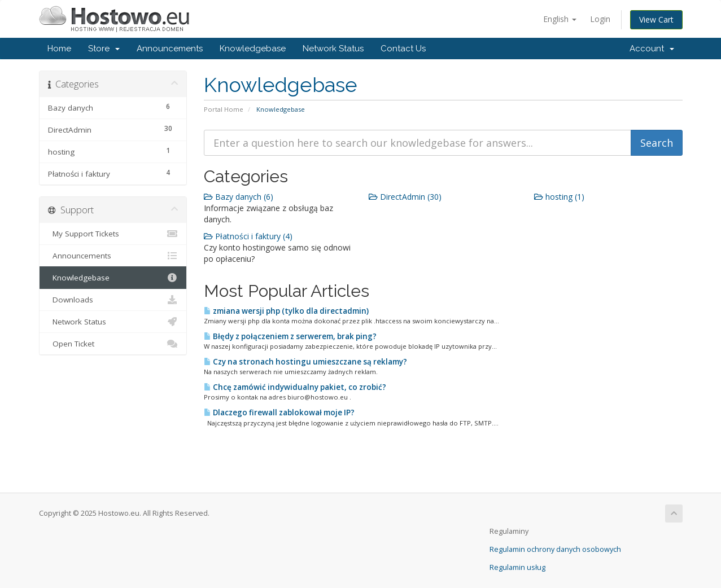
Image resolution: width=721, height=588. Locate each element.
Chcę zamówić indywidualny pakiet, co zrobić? (295, 387)
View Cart (656, 19)
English (560, 19)
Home (59, 49)
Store (104, 49)
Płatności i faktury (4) (248, 236)
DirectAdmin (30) (405, 197)
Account (652, 49)
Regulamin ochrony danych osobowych (555, 549)
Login (600, 19)
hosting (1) (559, 197)
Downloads (113, 300)
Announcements (170, 49)
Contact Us (403, 49)
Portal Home (224, 109)
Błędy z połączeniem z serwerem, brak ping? (290, 336)
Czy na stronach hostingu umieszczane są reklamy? (305, 362)
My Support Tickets (113, 234)
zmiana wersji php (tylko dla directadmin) (286, 311)
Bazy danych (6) (239, 197)
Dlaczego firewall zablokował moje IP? (279, 413)
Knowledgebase (253, 49)
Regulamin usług (517, 567)
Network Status (333, 49)
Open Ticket (113, 344)
